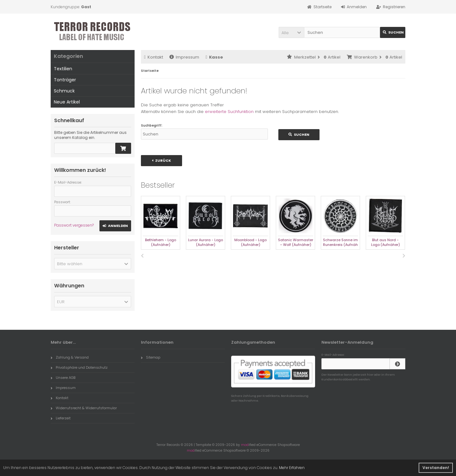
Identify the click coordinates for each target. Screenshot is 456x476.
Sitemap (151, 357)
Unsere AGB (63, 378)
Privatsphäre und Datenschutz (79, 367)
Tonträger (65, 80)
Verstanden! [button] (436, 468)
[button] (291, 32)
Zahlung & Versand (70, 357)
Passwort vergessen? (74, 225)
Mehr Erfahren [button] (292, 468)
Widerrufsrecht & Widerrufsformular (84, 408)
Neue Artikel (67, 102)
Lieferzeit (61, 418)
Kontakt (154, 57)
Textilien (63, 69)
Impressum (184, 57)
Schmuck (64, 91)
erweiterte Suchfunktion (229, 112)
